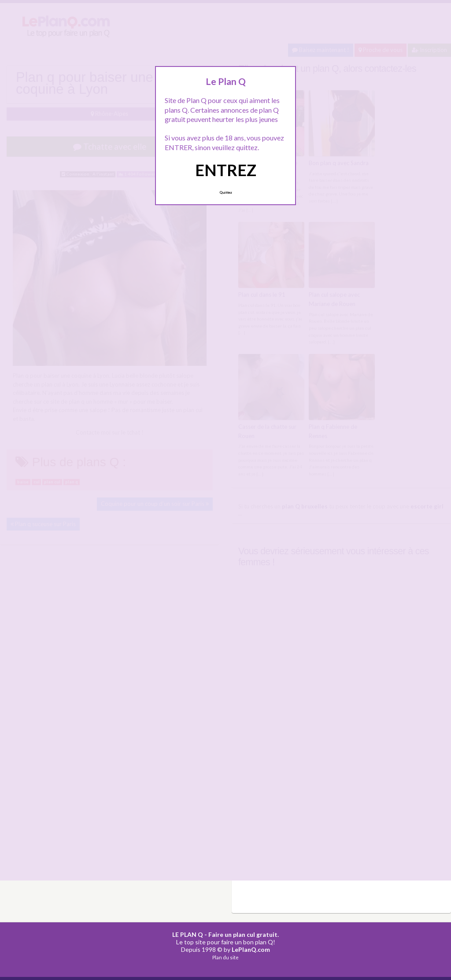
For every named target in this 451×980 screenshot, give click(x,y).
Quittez (226, 192)
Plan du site (225, 957)
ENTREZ (226, 170)
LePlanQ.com (251, 949)
